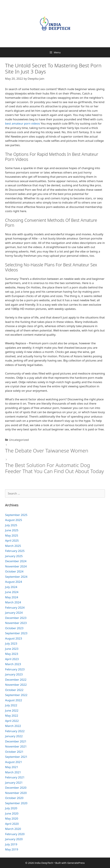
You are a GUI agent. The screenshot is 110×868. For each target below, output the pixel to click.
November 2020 (16, 793)
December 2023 (16, 618)
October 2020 (14, 798)
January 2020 (14, 839)
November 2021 (16, 746)
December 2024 (16, 561)
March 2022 (13, 726)
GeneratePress (76, 863)
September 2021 (16, 757)
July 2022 (11, 705)
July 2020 (11, 808)
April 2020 (12, 824)
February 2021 (15, 777)
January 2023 (14, 674)
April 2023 (12, 659)
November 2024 (16, 566)
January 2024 (14, 613)
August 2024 (14, 582)
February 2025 (15, 551)
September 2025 (16, 515)
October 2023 (14, 628)
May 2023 (12, 654)
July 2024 (11, 587)
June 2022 (12, 710)
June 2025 (12, 530)
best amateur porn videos (23, 123)
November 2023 (16, 623)
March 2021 (13, 772)
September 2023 (16, 633)
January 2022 (14, 736)
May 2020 (12, 818)
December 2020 (16, 788)
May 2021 (12, 767)
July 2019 (11, 844)
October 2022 (14, 690)
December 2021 (16, 741)
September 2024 (16, 577)
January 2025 (14, 556)
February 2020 (15, 834)
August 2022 (14, 700)
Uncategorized (19, 440)
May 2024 (12, 597)
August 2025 (14, 520)
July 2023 (11, 643)
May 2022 (12, 716)
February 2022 (15, 731)
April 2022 (12, 721)
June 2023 (12, 649)
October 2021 (14, 752)
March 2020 (13, 829)
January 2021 (14, 783)
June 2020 (12, 813)
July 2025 (11, 525)
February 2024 (15, 607)
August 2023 (14, 638)
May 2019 (12, 849)
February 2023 (15, 669)
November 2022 (16, 685)
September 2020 (16, 803)
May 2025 (12, 535)
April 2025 (12, 540)
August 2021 (14, 762)
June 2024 (12, 592)
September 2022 (16, 695)
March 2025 (13, 546)
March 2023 (13, 664)
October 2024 (14, 571)
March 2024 (13, 602)
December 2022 (16, 680)
